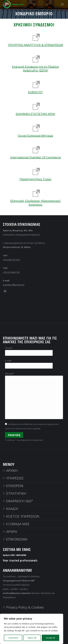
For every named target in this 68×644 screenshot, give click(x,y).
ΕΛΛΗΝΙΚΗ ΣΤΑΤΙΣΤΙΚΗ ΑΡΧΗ (36, 114)
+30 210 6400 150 (11, 272)
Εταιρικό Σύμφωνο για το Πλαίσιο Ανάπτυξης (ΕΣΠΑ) (36, 68)
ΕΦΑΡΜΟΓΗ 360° (20, 501)
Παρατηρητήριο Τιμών (35, 179)
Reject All (32, 638)
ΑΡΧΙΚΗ (12, 470)
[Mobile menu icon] (62, 4)
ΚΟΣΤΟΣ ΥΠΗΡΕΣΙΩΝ (23, 516)
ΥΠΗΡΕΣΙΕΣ (15, 478)
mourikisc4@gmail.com (14, 285)
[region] (32, 629)
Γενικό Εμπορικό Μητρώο (36, 136)
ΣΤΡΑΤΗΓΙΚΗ (16, 493)
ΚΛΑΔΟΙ (12, 509)
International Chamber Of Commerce (36, 157)
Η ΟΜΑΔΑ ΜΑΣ (18, 524)
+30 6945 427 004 (11, 260)
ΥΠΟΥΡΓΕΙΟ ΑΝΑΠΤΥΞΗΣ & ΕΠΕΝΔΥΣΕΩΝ (36, 45)
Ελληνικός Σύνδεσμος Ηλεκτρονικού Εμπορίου (35, 203)
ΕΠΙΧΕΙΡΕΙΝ (15, 486)
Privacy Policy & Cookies (25, 607)
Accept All (50, 638)
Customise (13, 638)
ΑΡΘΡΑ (12, 531)
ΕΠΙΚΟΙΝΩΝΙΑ (17, 539)
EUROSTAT (36, 92)
